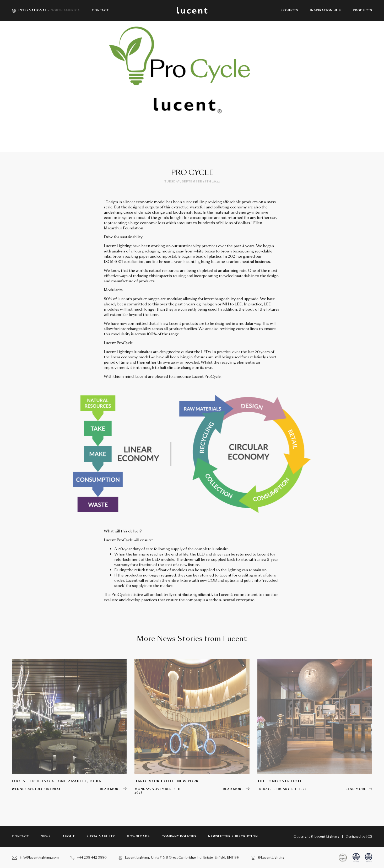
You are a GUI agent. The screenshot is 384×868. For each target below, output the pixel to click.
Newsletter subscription (233, 837)
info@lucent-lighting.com (35, 858)
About (69, 837)
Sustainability (101, 837)
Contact (20, 837)
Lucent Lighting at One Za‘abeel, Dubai (57, 781)
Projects (289, 10)
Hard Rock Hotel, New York (167, 781)
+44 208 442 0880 (89, 858)
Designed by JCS (359, 837)
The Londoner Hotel (281, 781)
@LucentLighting (268, 858)
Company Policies (179, 837)
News (46, 837)
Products (363, 10)
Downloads (138, 837)
